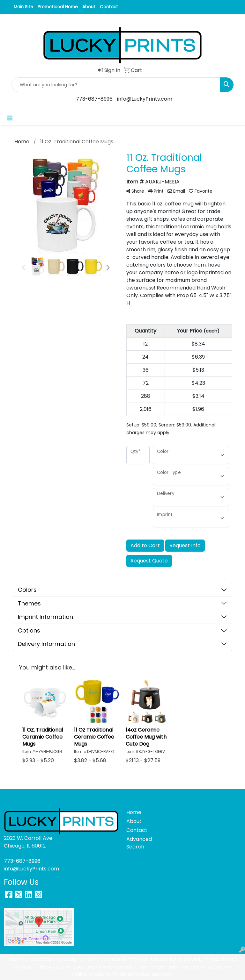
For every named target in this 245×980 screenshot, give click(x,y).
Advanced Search (138, 843)
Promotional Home (58, 7)
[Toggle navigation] (10, 118)
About (89, 7)
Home (134, 812)
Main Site (23, 7)
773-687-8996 (94, 99)
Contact (109, 7)
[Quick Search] (116, 85)
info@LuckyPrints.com (145, 99)
